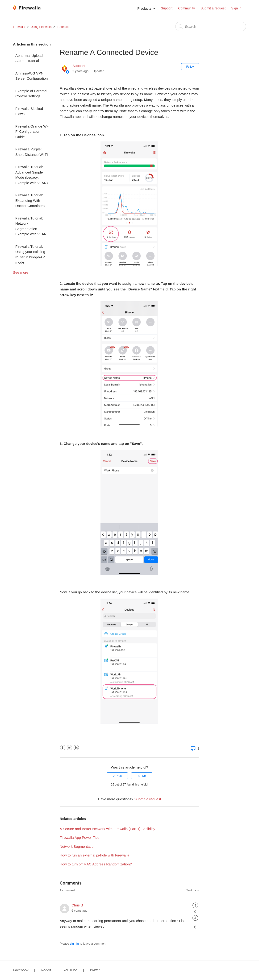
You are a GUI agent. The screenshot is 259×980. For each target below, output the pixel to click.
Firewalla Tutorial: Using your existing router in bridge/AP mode (30, 254)
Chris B (77, 905)
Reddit (46, 970)
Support (167, 8)
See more (21, 272)
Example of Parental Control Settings (31, 94)
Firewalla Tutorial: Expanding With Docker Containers (30, 200)
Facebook (63, 748)
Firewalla (19, 27)
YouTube (70, 970)
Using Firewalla (41, 27)
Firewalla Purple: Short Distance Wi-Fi (32, 152)
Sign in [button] (236, 8)
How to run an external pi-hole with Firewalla (94, 855)
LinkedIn (76, 748)
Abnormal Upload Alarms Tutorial (29, 58)
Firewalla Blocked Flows (29, 111)
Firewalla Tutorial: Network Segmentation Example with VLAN (31, 226)
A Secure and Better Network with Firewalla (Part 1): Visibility (107, 829)
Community (186, 8)
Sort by (191, 890)
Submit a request (213, 8)
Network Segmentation (78, 846)
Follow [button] (190, 67)
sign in (74, 944)
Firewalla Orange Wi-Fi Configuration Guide (32, 132)
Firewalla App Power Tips (79, 837)
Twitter (69, 748)
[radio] (117, 776)
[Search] (211, 26)
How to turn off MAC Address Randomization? (96, 864)
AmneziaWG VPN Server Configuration (32, 76)
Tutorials (63, 27)
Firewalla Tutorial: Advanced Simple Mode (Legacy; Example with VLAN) (32, 175)
